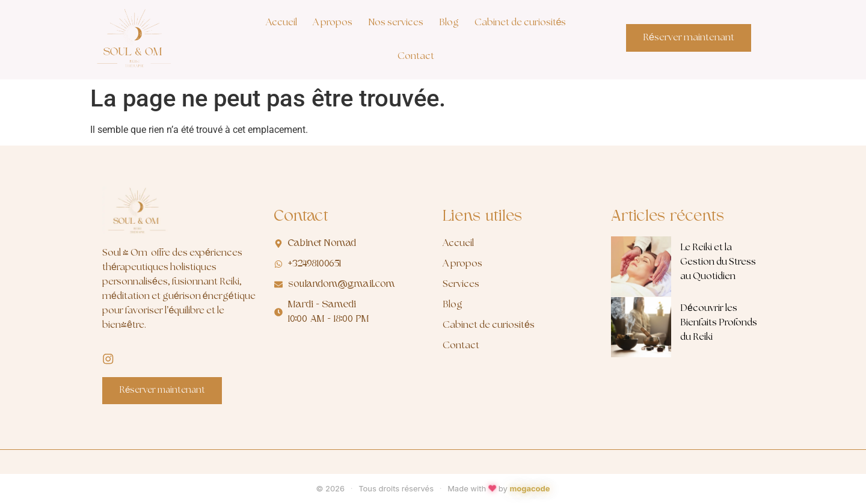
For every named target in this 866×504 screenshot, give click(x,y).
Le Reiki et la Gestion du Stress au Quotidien (718, 262)
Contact (416, 56)
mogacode (530, 489)
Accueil (281, 23)
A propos (333, 23)
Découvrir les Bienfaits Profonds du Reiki (719, 323)
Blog (449, 23)
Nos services (396, 23)
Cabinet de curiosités (521, 23)
